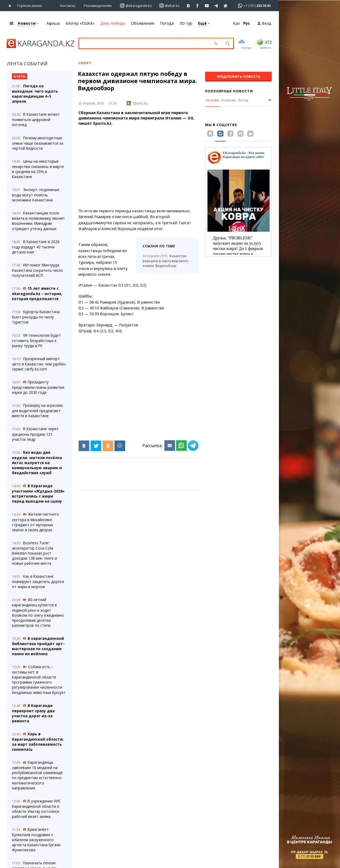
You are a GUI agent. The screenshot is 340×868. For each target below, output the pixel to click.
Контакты (68, 6)
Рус (247, 23)
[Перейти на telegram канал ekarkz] (216, 6)
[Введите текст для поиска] (143, 43)
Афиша (53, 23)
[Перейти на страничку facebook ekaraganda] (198, 6)
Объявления (143, 23)
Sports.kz (137, 103)
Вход (264, 23)
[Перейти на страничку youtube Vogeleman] (207, 6)
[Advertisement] (150, 167)
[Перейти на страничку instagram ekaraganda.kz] (136, 6)
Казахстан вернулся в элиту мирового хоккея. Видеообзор (165, 261)
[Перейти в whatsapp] (253, 5)
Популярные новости (229, 91)
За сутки (212, 100)
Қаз (236, 23)
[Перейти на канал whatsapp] (226, 6)
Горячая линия (29, 6)
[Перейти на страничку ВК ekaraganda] (188, 6)
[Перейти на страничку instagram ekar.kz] (169, 6)
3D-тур (186, 23)
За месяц (228, 100)
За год (243, 100)
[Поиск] (227, 44)
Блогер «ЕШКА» (80, 23)
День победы (113, 23)
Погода (167, 23)
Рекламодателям (98, 6)
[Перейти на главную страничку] (11, 6)
